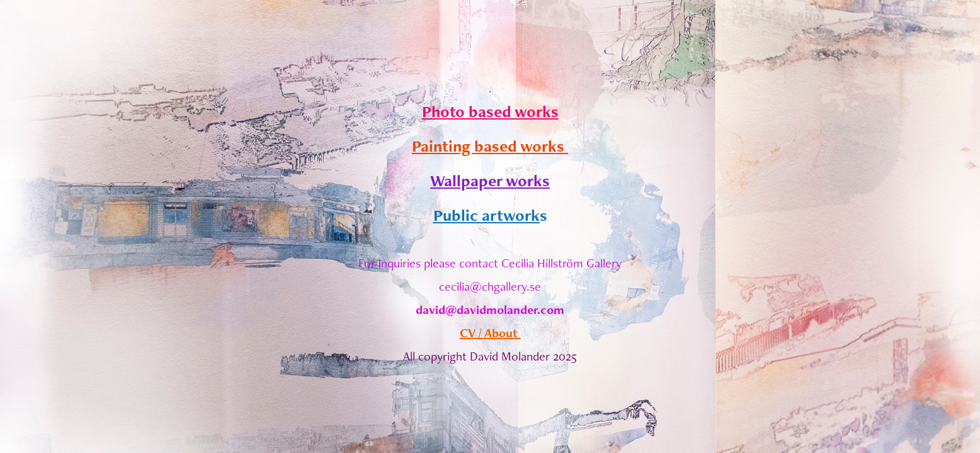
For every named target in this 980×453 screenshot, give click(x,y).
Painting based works (490, 146)
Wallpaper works (490, 181)
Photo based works (490, 111)
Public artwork (487, 215)
